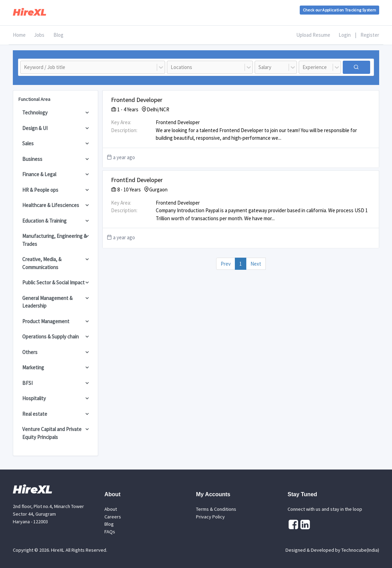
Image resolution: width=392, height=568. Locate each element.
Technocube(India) (360, 550)
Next (256, 264)
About (111, 509)
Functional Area (34, 99)
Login (345, 35)
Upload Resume (313, 35)
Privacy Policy (210, 517)
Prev (226, 264)
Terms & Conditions (216, 509)
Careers (113, 517)
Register (370, 35)
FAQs (110, 532)
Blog (58, 35)
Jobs (39, 35)
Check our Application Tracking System (339, 10)
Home (19, 35)
